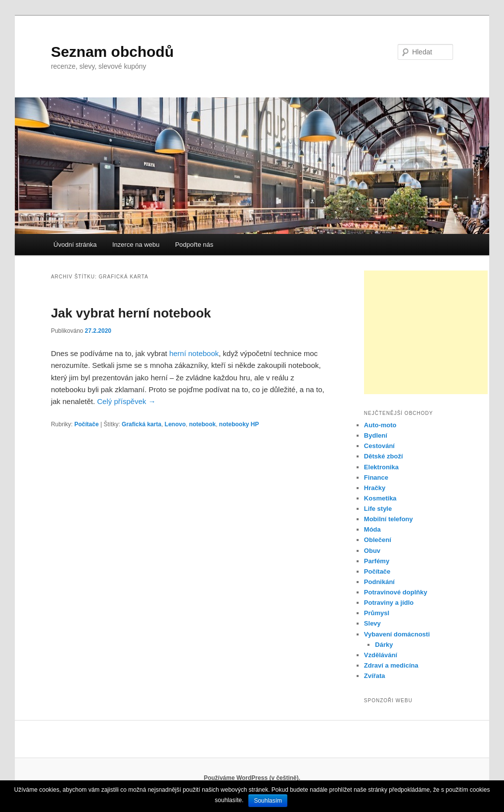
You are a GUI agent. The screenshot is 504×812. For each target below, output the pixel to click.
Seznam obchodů (112, 52)
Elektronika (381, 467)
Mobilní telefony (389, 519)
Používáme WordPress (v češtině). (252, 778)
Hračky (375, 488)
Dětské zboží (384, 456)
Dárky (384, 645)
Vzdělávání (381, 655)
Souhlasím (268, 801)
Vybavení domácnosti (397, 634)
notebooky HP (239, 424)
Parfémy (377, 561)
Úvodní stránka (75, 245)
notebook (202, 424)
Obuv (372, 551)
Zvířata (375, 676)
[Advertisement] (426, 332)
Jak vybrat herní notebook (131, 313)
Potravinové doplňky (396, 592)
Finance (376, 477)
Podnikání (379, 582)
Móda (372, 529)
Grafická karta (141, 424)
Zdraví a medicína (391, 665)
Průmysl (377, 613)
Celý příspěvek (126, 401)
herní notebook (194, 353)
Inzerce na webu (136, 245)
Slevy (372, 623)
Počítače (86, 424)
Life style (378, 509)
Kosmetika (380, 498)
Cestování (379, 446)
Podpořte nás (194, 245)
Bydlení (376, 435)
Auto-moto (380, 425)
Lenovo (175, 424)
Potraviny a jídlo (389, 603)
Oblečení (378, 540)
